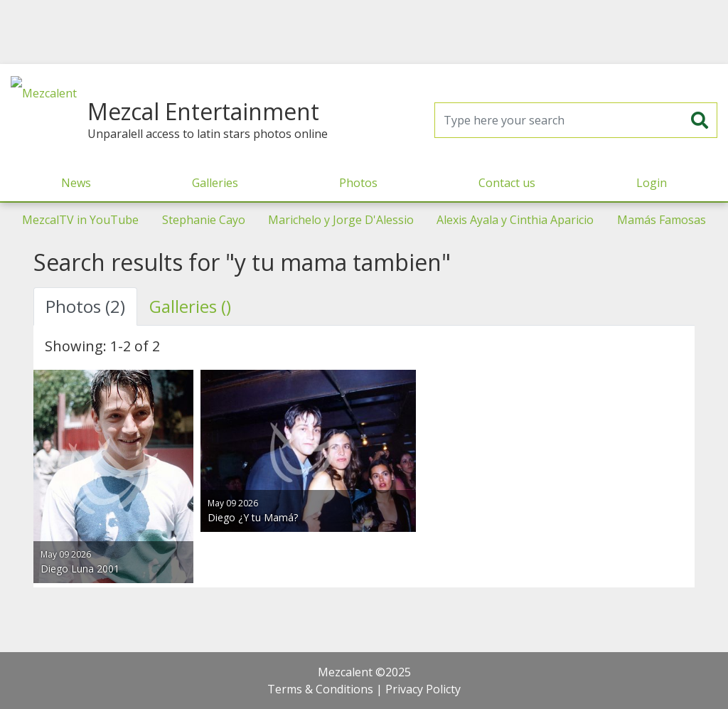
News (76, 183)
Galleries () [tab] (190, 306)
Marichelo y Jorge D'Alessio (341, 220)
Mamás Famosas (662, 220)
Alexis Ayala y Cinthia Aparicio (515, 220)
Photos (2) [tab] (85, 306)
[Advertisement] (364, 32)
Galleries (215, 183)
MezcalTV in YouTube (80, 220)
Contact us (507, 183)
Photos (358, 183)
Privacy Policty (423, 689)
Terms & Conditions (320, 689)
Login (652, 183)
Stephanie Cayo (204, 220)
